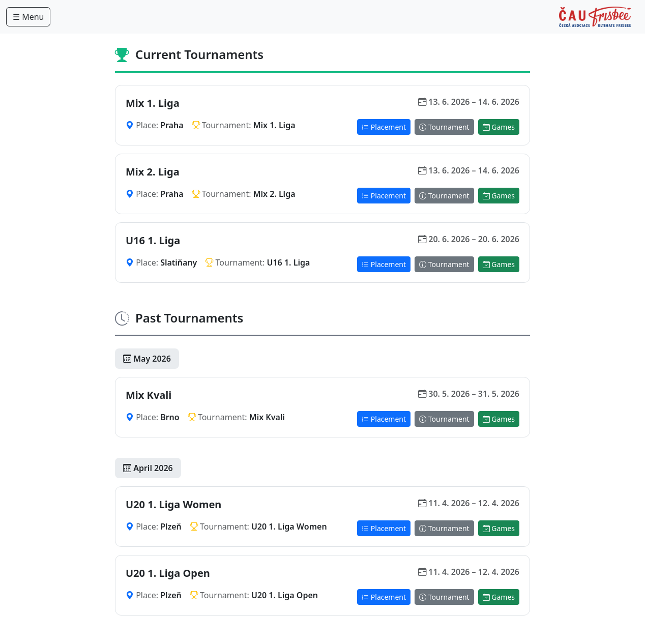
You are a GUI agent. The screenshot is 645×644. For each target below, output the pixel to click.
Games (499, 127)
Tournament (444, 127)
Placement (384, 127)
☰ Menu (28, 17)
